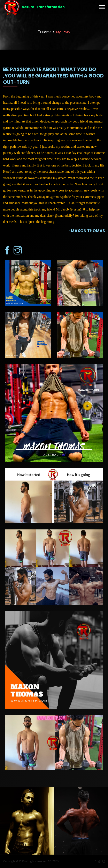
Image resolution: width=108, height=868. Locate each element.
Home (45, 32)
